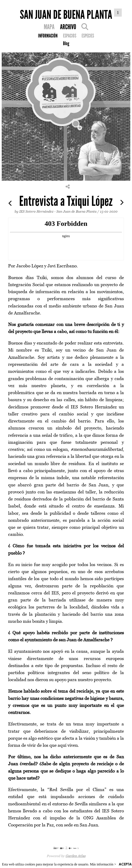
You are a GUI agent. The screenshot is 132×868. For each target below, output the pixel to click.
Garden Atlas (75, 856)
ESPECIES (88, 36)
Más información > (103, 864)
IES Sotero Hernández (36, 211)
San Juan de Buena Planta (76, 211)
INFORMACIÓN (48, 36)
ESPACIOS (70, 36)
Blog (66, 43)
